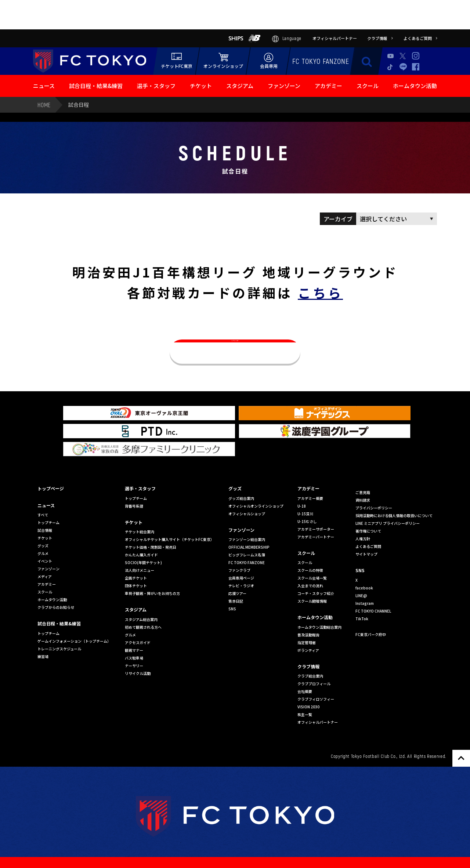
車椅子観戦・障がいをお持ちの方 (152, 593)
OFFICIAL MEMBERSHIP (249, 547)
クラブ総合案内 (310, 676)
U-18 (302, 506)
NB (254, 38)
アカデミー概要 (310, 498)
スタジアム (240, 86)
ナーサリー (134, 666)
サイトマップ (366, 554)
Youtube (391, 56)
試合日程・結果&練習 (96, 86)
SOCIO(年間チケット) (143, 562)
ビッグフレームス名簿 (247, 555)
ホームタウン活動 (415, 86)
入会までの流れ (310, 586)
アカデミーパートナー (316, 537)
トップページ (51, 488)
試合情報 (45, 530)
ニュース (44, 86)
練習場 (43, 656)
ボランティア (308, 650)
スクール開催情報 (312, 601)
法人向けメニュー (140, 570)
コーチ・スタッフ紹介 (316, 593)
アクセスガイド (138, 642)
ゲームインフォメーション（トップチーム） (74, 641)
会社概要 (305, 691)
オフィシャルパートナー (318, 722)
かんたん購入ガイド (141, 555)
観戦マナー (134, 650)
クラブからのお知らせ (56, 607)
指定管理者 (307, 642)
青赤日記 (236, 601)
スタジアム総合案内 (141, 619)
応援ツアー (237, 593)
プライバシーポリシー (374, 508)
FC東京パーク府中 (371, 634)
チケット (201, 86)
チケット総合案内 (140, 532)
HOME (44, 105)
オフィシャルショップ (247, 514)
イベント (45, 561)
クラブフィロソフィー (316, 699)
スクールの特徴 (310, 570)
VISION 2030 (308, 707)
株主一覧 (305, 714)
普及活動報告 (308, 635)
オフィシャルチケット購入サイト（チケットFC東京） (169, 539)
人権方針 (363, 539)
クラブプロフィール (314, 684)
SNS (232, 609)
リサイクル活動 (138, 673)
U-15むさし (307, 521)
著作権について (368, 531)
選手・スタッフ (156, 86)
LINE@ (361, 595)
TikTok (391, 67)
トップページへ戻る (235, 352)
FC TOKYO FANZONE (321, 61)
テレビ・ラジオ (241, 586)
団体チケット (136, 586)
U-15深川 (305, 514)
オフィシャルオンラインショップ (256, 506)
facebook (364, 588)
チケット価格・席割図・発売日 (151, 547)
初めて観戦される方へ (143, 627)
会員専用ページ (241, 578)
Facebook (416, 67)
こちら (320, 292)
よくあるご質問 (368, 546)
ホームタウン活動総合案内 (319, 627)
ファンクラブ (239, 570)
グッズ (43, 546)
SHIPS (236, 38)
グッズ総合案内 (241, 498)
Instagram (416, 56)
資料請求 (363, 500)
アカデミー (328, 86)
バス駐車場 (134, 658)
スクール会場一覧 (312, 578)
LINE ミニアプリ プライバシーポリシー (388, 523)
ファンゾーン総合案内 (247, 539)
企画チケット (136, 578)
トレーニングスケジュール (59, 649)
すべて (43, 515)
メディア (45, 576)
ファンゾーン (284, 86)
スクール (368, 86)
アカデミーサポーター (316, 529)
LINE (403, 67)
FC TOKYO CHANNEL (373, 611)
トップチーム (48, 522)
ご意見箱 (363, 492)
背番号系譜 (134, 506)
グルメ (43, 553)
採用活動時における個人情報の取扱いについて (394, 515)
